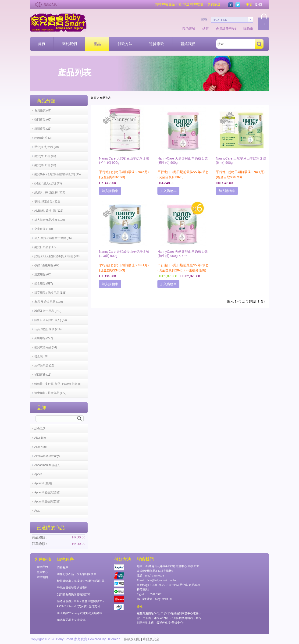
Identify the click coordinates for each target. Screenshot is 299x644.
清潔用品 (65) (43, 274)
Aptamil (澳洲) (43, 483)
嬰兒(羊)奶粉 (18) (45, 165)
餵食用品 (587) (44, 284)
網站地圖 (42, 577)
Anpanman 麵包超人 (47, 465)
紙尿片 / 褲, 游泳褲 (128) (50, 192)
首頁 (42, 44)
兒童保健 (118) (44, 229)
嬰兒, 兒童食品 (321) (47, 202)
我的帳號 (189, 29)
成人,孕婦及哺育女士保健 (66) (53, 238)
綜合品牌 (40, 429)
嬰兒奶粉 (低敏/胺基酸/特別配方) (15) (58, 174)
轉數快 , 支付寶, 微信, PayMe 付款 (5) (58, 384)
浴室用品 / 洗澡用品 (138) (50, 293)
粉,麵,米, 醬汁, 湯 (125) (49, 211)
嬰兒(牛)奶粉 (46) (45, 156)
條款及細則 (132, 639)
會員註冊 (222, 29)
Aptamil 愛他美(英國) (47, 502)
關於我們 (69, 44)
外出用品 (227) (44, 338)
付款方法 (125, 44)
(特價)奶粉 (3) (43, 138)
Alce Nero (41, 447)
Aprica (38, 474)
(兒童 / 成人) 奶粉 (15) (48, 183)
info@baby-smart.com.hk (162, 580)
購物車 (248, 29)
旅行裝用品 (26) (44, 366)
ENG (259, 4)
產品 (97, 44)
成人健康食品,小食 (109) (50, 220)
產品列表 (105, 98)
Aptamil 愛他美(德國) (47, 492)
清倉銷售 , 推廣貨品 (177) (50, 393)
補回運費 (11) (43, 375)
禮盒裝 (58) (41, 356)
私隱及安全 (151, 639)
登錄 (233, 29)
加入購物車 (110, 191)
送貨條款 (157, 44)
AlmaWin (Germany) (47, 456)
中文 (249, 4)
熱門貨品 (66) (43, 120)
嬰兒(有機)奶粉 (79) (47, 147)
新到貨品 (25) (43, 129)
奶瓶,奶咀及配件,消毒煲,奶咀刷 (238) (57, 256)
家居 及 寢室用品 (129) (49, 302)
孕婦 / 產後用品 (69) (47, 265)
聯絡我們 (188, 44)
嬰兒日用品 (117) (45, 247)
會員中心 (42, 572)
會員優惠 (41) (43, 110)
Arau (37, 511)
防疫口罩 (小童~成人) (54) (51, 320)
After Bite (40, 438)
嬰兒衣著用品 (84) (46, 347)
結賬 (206, 29)
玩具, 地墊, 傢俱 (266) (48, 329)
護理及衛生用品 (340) (48, 311)
